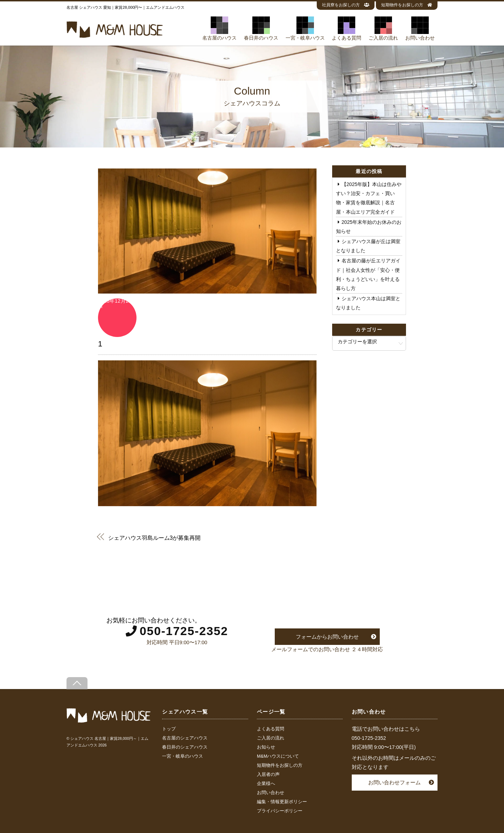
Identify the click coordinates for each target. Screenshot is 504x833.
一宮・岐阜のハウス (183, 756)
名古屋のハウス (219, 28)
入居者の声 (268, 775)
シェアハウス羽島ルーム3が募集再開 (154, 538)
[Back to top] (77, 683)
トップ (169, 729)
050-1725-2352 (184, 631)
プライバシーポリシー (280, 811)
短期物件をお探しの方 (407, 5)
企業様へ (266, 784)
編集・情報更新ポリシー (282, 802)
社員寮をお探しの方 (346, 5)
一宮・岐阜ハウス (305, 28)
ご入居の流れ (383, 28)
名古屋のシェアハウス (185, 738)
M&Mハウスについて (278, 756)
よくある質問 (346, 28)
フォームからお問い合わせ (327, 637)
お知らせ (266, 747)
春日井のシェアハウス (185, 747)
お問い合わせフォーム (394, 782)
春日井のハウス (261, 28)
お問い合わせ (420, 28)
